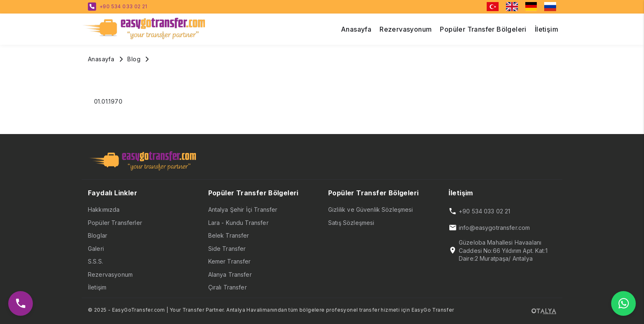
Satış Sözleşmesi (351, 223)
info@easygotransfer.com (494, 228)
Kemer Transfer (230, 261)
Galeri (96, 249)
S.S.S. (95, 261)
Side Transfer (227, 249)
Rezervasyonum (110, 274)
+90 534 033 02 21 (123, 6)
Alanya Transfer (230, 274)
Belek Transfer (229, 235)
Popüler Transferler (115, 223)
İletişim (97, 287)
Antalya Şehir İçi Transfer (243, 209)
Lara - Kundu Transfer (238, 223)
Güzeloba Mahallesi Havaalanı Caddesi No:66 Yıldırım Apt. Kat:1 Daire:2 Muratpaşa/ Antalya (503, 250)
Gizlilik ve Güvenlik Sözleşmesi (371, 209)
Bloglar (98, 235)
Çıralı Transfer (228, 287)
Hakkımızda (104, 209)
